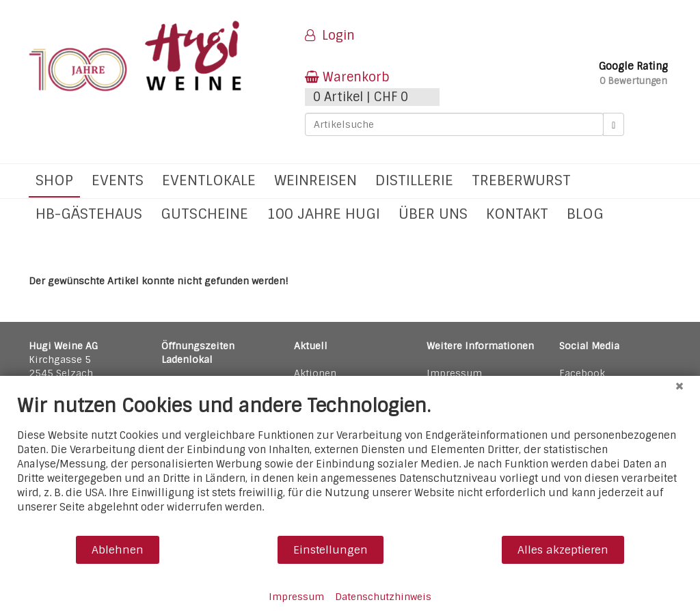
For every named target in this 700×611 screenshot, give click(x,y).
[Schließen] (679, 386)
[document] (350, 464)
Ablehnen (118, 550)
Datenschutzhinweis (383, 597)
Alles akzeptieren (563, 550)
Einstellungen (331, 550)
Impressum (296, 597)
